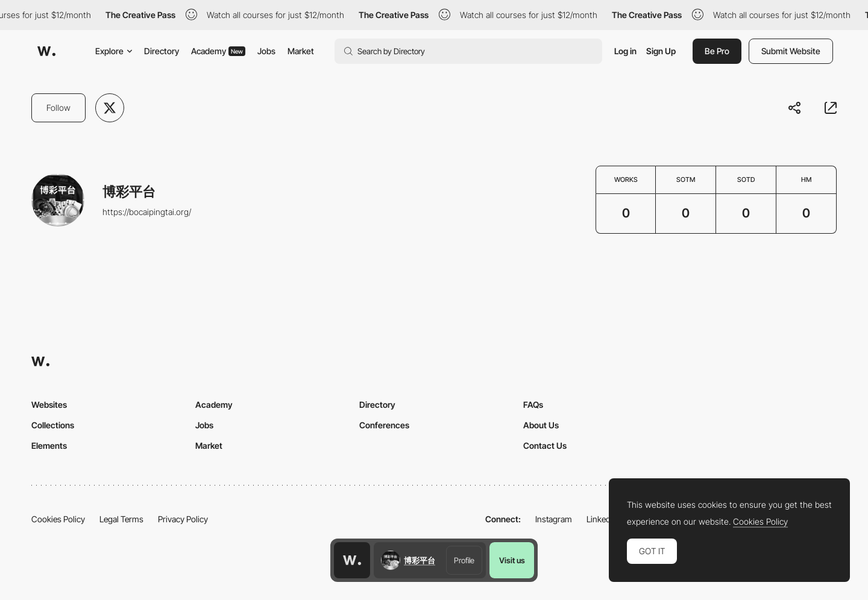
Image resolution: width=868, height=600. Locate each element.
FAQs (533, 405)
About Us (541, 425)
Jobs (266, 51)
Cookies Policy (58, 519)
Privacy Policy (183, 519)
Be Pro (717, 51)
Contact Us (545, 445)
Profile (464, 560)
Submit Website (791, 51)
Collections (53, 425)
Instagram (554, 519)
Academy (218, 51)
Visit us (512, 560)
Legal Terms (121, 519)
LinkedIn (602, 519)
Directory (162, 51)
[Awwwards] (46, 51)
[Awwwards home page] (352, 560)
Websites (49, 405)
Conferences (384, 425)
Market (301, 51)
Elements (49, 445)
